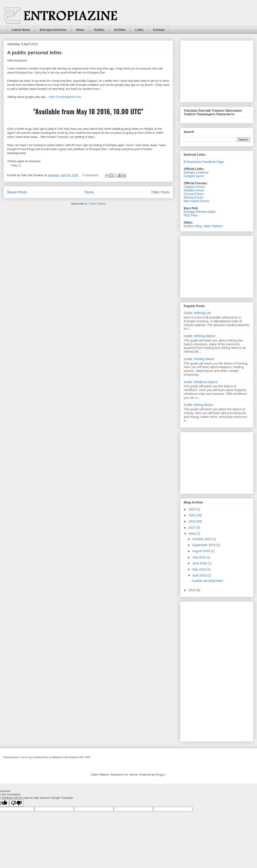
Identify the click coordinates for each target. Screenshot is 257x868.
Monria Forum (193, 197)
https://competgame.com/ (65, 97)
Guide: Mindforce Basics (201, 382)
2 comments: (91, 175)
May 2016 (199, 569)
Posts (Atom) (97, 204)
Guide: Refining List (197, 313)
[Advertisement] (217, 70)
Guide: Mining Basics (198, 405)
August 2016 (201, 551)
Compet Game (194, 176)
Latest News (21, 30)
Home (89, 192)
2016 (193, 534)
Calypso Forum (194, 187)
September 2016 (204, 545)
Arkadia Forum (194, 190)
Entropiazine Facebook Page (204, 162)
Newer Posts (17, 192)
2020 (193, 515)
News (80, 30)
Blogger (160, 775)
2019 (193, 521)
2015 (193, 590)
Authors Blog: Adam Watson (203, 226)
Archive (120, 30)
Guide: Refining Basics (200, 336)
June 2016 (200, 563)
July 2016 (199, 557)
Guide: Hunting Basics (199, 359)
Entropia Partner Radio (200, 212)
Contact (159, 30)
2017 (193, 528)
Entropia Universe (53, 30)
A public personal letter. (35, 53)
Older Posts (160, 192)
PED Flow (191, 215)
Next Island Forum (196, 201)
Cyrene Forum (194, 194)
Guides (99, 30)
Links (139, 30)
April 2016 (200, 575)
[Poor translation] (16, 803)
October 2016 (202, 539)
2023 (193, 509)
